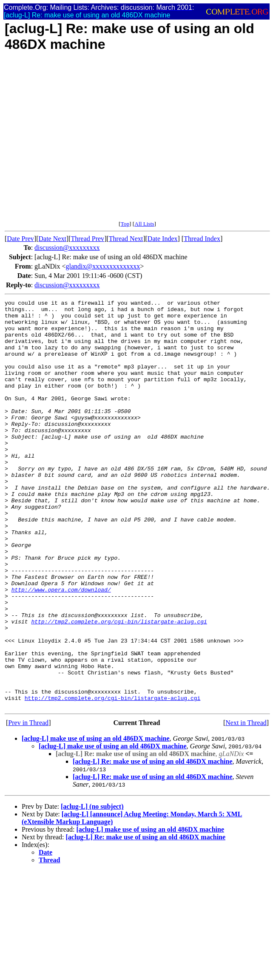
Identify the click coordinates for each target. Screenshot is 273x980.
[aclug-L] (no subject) (92, 888)
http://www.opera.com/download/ (61, 648)
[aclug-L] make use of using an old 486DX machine (96, 820)
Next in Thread (246, 804)
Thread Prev (87, 239)
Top (125, 224)
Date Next (53, 239)
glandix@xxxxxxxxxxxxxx (103, 266)
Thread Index (202, 239)
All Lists (144, 224)
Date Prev (20, 239)
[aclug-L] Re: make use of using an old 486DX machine (153, 843)
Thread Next (126, 239)
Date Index (163, 239)
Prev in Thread (28, 804)
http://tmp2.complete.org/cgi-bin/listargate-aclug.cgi (119, 686)
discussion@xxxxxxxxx (67, 248)
